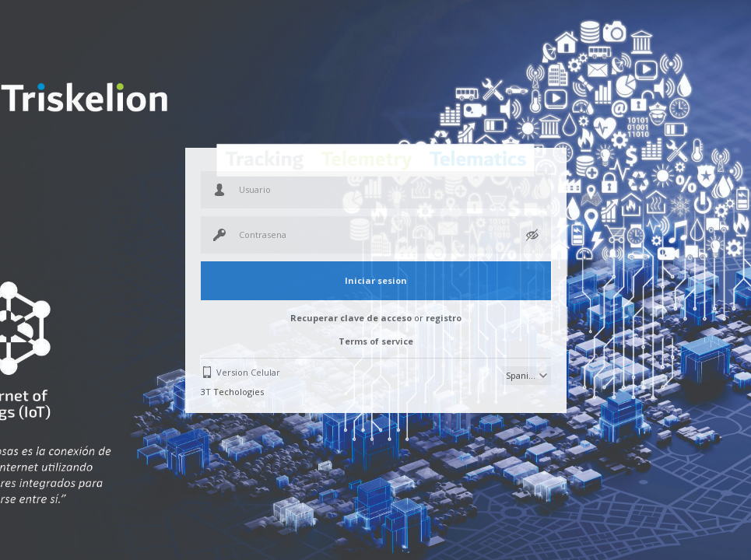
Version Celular (248, 372)
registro (444, 318)
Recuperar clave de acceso (351, 318)
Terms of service (376, 341)
